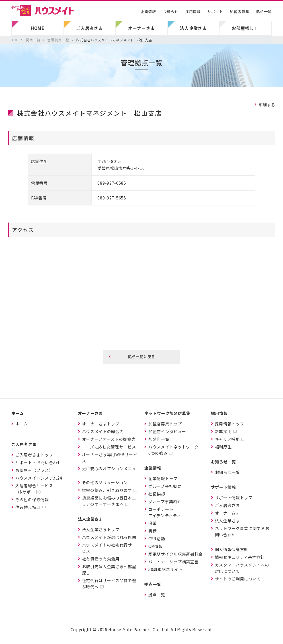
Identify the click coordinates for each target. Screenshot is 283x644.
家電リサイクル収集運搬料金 (176, 554)
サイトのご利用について (238, 579)
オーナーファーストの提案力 (109, 439)
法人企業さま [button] (193, 28)
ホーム (22, 424)
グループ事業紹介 (165, 502)
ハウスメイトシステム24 (39, 478)
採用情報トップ (230, 424)
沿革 (152, 523)
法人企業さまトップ (101, 529)
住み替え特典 (28, 507)
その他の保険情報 (32, 500)
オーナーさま (227, 513)
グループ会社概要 (165, 486)
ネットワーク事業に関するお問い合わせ (242, 531)
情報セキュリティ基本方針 (240, 557)
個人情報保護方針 (232, 549)
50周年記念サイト (165, 569)
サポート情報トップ (234, 498)
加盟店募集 (240, 12)
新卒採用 (223, 431)
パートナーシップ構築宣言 (173, 562)
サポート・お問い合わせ (38, 462)
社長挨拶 (157, 494)
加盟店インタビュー (167, 431)
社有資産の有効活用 (101, 559)
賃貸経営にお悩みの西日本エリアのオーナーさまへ (109, 501)
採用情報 (193, 12)
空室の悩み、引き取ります (107, 490)
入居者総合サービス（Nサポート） (34, 489)
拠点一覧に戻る (141, 357)
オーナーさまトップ (101, 424)
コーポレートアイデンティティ (165, 512)
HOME (38, 28)
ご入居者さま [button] (89, 28)
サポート (215, 12)
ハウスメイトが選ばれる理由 (109, 537)
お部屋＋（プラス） (34, 470)
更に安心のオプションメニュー (109, 472)
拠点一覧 (264, 12)
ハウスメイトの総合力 (103, 431)
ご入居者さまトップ (34, 455)
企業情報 (148, 12)
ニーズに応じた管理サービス (109, 447)
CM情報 (156, 546)
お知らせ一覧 (227, 472)
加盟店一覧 (159, 439)
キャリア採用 (227, 439)
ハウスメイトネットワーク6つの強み (173, 450)
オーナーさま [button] (141, 28)
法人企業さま (227, 521)
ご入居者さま (227, 505)
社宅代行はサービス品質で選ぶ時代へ (109, 584)
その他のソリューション (105, 482)
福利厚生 (223, 447)
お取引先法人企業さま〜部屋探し (109, 570)
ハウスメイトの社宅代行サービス (109, 548)
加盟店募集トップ (165, 424)
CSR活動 (157, 539)
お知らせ (170, 12)
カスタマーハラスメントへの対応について (242, 568)
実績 (152, 531)
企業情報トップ (163, 478)
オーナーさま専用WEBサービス (110, 458)
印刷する (267, 105)
